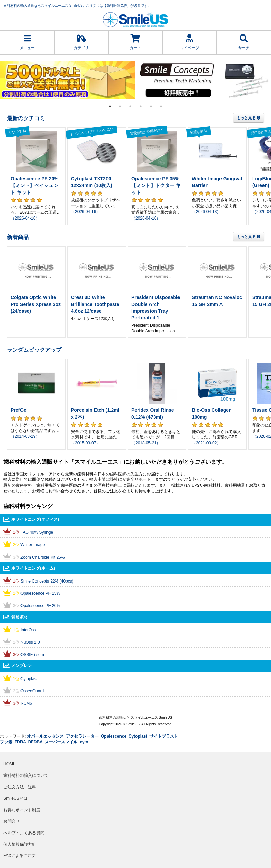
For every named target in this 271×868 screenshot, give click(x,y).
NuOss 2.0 (30, 642)
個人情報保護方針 (20, 844)
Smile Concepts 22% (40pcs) (47, 581)
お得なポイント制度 (22, 810)
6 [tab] (161, 106)
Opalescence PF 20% (40, 606)
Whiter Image (33, 545)
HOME (10, 764)
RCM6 (26, 703)
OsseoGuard (32, 691)
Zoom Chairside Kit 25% (42, 557)
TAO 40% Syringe (37, 532)
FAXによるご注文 (20, 856)
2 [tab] (120, 106)
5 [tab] (151, 106)
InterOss (28, 630)
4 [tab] (141, 106)
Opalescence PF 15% (40, 593)
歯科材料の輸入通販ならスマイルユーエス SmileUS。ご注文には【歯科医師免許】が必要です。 (77, 6)
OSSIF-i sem (32, 655)
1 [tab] (110, 106)
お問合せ (12, 821)
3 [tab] (130, 106)
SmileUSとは (16, 798)
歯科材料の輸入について (26, 775)
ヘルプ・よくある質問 (24, 833)
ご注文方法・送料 (20, 787)
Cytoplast (29, 679)
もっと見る (249, 118)
